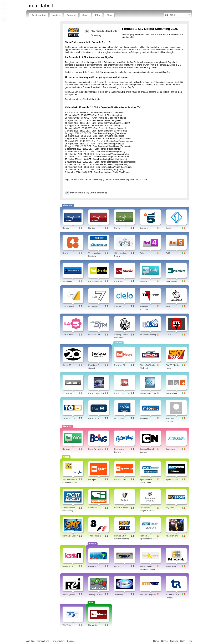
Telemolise (119, 594)
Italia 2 (169, 306)
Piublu (117, 566)
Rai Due (92, 228)
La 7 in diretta (68, 306)
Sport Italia (93, 508)
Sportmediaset (172, 480)
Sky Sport (170, 508)
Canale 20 (67, 365)
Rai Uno (66, 228)
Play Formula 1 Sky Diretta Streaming (89, 193)
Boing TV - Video (96, 449)
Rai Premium (171, 281)
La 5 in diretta (68, 335)
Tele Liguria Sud (95, 594)
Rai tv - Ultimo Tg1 (96, 393)
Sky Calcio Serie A (70, 536)
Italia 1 (169, 228)
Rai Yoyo (66, 449)
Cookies (71, 641)
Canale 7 (92, 566)
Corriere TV (67, 393)
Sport (85, 15)
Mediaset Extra (95, 335)
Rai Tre (117, 228)
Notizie (56, 15)
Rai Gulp (144, 281)
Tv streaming (39, 15)
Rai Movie (118, 281)
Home (156, 641)
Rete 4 (65, 253)
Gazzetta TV (68, 566)
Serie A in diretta (121, 508)
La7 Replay (93, 306)
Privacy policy (58, 641)
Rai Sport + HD (121, 480)
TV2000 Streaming (148, 335)
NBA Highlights (172, 536)
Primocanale (171, 566)
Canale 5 (144, 228)
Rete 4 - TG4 (171, 393)
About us (30, 641)
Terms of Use (43, 641)
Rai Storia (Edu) (95, 281)
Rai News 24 (120, 365)
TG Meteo (144, 418)
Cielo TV (118, 306)
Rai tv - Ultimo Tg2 (122, 393)
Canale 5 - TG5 (69, 418)
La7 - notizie (119, 418)
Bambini (71, 15)
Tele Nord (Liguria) (148, 594)
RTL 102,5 (170, 335)
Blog (109, 15)
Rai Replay (67, 281)
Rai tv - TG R (94, 418)
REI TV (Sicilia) (69, 594)
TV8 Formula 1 (95, 536)
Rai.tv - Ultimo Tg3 (148, 393)
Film (97, 15)
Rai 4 (142, 253)
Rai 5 (168, 253)
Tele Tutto (67, 625)
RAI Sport (93, 480)
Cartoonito (170, 449)
